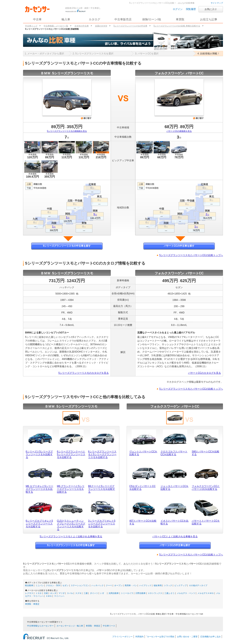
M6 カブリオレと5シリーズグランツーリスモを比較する (39, 489)
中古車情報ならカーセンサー (40, 626)
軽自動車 (29, 585)
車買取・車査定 (32, 604)
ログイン (178, 9)
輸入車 (66, 19)
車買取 (180, 19)
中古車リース (109, 626)
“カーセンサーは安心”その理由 (160, 637)
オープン (118, 585)
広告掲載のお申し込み (211, 637)
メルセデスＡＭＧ (206, 593)
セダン (65, 585)
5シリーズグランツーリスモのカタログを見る (84, 373)
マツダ (62, 593)
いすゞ (103, 593)
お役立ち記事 (209, 19)
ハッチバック (98, 585)
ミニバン (40, 585)
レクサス (29, 593)
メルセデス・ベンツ (186, 593)
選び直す (86, 118)
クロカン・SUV (53, 585)
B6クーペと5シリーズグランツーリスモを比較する (102, 489)
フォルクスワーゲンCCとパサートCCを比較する (206, 488)
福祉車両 (158, 585)
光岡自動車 (114, 593)
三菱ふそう (170, 593)
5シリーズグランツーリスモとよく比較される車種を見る (71, 536)
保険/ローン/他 (152, 19)
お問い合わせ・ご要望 (187, 637)
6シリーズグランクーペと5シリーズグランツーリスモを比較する (71, 454)
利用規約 (140, 637)
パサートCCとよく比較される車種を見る (175, 536)
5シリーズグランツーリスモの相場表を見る (67, 131)
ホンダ (53, 593)
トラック (168, 585)
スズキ (78, 593)
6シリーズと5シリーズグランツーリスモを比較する (39, 454)
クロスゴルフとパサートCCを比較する (174, 453)
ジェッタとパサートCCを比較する (175, 488)
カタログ (94, 19)
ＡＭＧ (49, 596)
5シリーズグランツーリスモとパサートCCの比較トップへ (191, 255)
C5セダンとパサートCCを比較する (142, 488)
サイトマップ (217, 3)
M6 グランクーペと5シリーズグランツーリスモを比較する (71, 489)
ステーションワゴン (80, 585)
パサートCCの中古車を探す (179, 246)
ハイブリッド (145, 585)
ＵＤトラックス (155, 593)
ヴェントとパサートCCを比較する (143, 453)
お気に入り (211, 9)
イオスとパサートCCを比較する (175, 522)
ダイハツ (94, 593)
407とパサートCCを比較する (143, 522)
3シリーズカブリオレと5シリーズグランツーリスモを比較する (102, 524)
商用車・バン (131, 585)
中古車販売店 (123, 19)
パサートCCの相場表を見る (179, 131)
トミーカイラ (127, 593)
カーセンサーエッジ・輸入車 (70, 626)
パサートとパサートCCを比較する (206, 522)
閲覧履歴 (191, 9)
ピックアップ (181, 585)
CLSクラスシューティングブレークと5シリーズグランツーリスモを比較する (71, 525)
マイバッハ (59, 596)
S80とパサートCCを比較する (206, 453)
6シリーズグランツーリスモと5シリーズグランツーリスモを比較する (102, 454)
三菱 (86, 593)
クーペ (109, 585)
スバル (70, 593)
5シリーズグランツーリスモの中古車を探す (67, 246)
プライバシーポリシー (122, 637)
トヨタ (39, 593)
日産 (46, 593)
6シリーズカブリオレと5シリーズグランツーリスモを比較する (39, 524)
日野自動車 (141, 593)
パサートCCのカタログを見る (204, 373)
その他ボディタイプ (198, 585)
